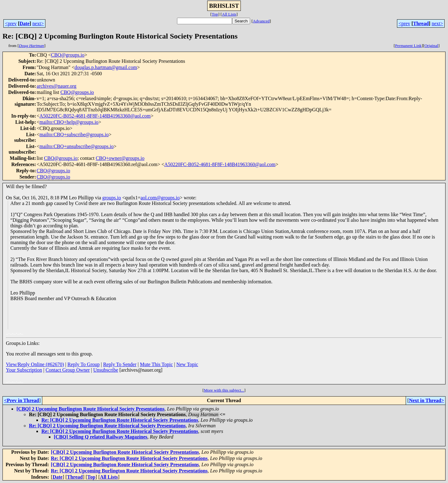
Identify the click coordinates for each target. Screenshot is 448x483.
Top (215, 14)
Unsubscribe (106, 370)
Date (25, 23)
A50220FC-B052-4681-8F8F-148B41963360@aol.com (95, 116)
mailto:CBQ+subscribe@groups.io (74, 135)
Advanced (261, 21)
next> (38, 23)
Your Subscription (24, 370)
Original (431, 46)
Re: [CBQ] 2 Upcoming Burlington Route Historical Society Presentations (120, 420)
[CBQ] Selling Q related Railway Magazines (101, 437)
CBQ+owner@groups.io (120, 158)
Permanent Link (408, 46)
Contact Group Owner (68, 370)
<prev (11, 23)
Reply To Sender (120, 364)
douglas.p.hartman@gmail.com (106, 67)
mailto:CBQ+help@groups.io (69, 122)
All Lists (229, 14)
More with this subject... (224, 390)
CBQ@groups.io (68, 55)
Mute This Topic (156, 364)
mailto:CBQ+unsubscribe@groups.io (77, 146)
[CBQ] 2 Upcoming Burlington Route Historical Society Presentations (91, 409)
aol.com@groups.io (160, 198)
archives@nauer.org (57, 86)
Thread (421, 23)
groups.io (112, 198)
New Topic (187, 364)
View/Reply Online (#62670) (35, 364)
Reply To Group (84, 364)
